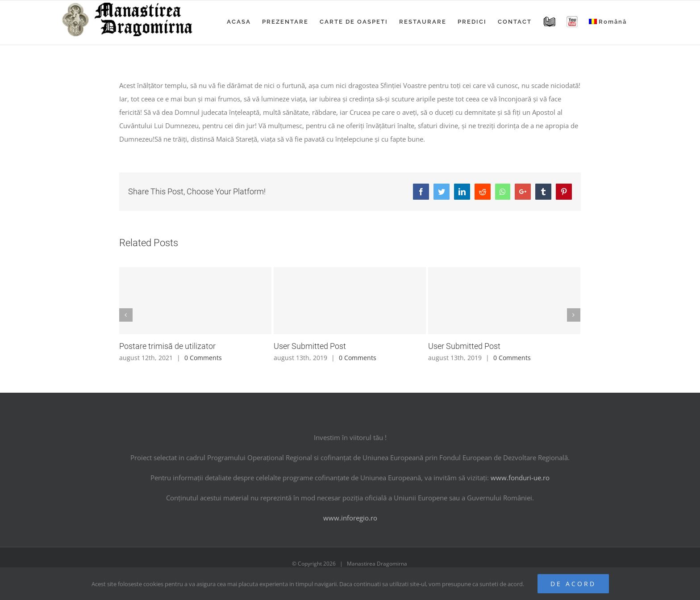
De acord (573, 584)
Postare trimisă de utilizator (167, 346)
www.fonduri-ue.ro (520, 478)
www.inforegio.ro (350, 518)
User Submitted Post (310, 346)
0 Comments (203, 358)
